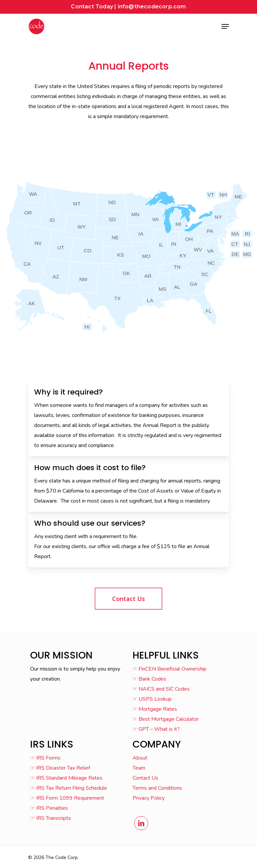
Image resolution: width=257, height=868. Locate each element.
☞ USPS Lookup (152, 699)
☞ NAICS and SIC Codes (161, 689)
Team (139, 768)
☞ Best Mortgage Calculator (166, 719)
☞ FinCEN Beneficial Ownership (169, 669)
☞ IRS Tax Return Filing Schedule (69, 788)
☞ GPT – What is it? (156, 729)
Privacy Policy (149, 798)
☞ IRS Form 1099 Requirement (67, 798)
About (140, 758)
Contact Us (145, 778)
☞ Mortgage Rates (155, 709)
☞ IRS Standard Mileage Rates (66, 778)
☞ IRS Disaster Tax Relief (60, 768)
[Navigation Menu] (225, 26)
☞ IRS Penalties (49, 808)
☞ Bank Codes (149, 679)
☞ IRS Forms (45, 758)
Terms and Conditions (157, 788)
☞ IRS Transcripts (51, 818)
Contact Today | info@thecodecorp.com (128, 7)
